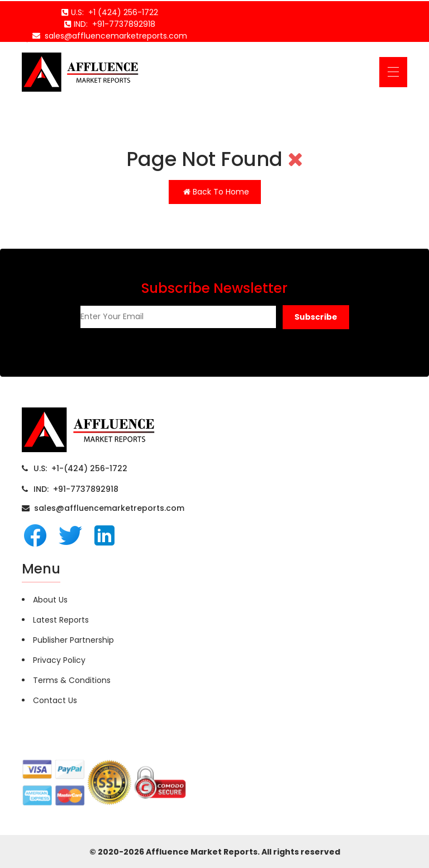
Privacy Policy (59, 660)
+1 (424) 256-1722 (121, 12)
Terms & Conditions (72, 680)
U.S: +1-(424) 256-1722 (80, 468)
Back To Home (216, 192)
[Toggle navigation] (393, 72)
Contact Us (55, 700)
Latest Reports (61, 620)
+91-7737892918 (121, 24)
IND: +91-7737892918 (76, 489)
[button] (316, 317)
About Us (50, 600)
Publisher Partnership (73, 640)
